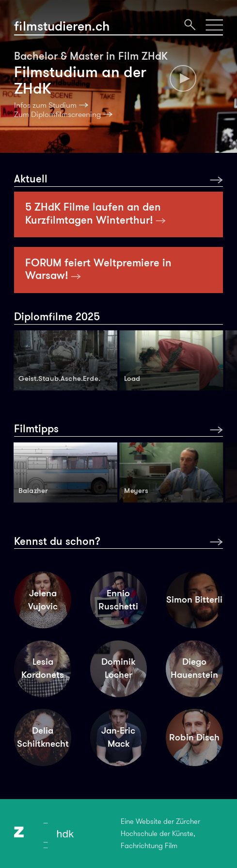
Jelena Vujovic (43, 600)
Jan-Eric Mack (118, 737)
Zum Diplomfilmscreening (57, 114)
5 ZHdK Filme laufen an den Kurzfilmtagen (96, 213)
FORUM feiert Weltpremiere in (98, 269)
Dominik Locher (118, 668)
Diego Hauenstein (194, 668)
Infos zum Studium (45, 105)
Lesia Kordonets (43, 668)
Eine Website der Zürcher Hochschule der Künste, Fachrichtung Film (160, 834)
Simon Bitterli (194, 599)
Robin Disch (194, 737)
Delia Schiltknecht (43, 737)
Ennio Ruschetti (118, 600)
